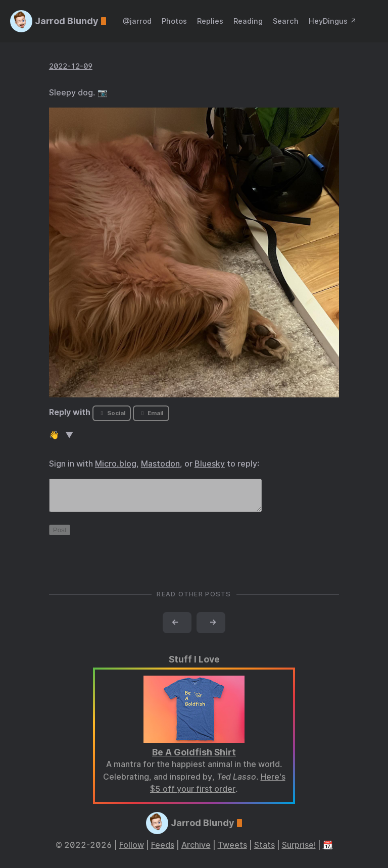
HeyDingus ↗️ (333, 21)
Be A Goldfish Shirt (194, 758)
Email (151, 413)
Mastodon (160, 464)
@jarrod (137, 21)
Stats (264, 851)
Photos (174, 21)
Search (286, 21)
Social (111, 413)
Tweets (232, 851)
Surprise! (299, 851)
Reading (248, 21)
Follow (132, 851)
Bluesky (210, 464)
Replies (210, 21)
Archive (196, 851)
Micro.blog (116, 464)
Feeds (163, 851)
